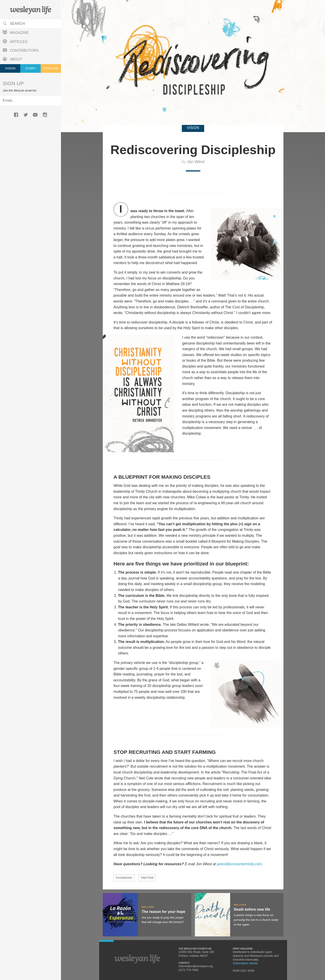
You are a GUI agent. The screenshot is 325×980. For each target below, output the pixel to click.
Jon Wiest (196, 162)
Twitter (147, 878)
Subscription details (245, 963)
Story (30, 68)
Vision (10, 68)
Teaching (51, 68)
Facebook (124, 878)
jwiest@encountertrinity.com (239, 864)
